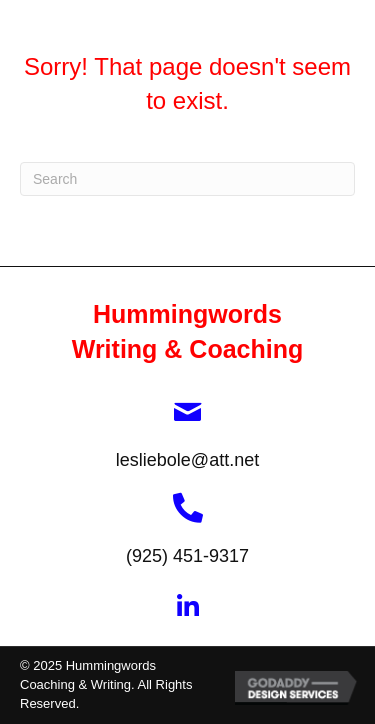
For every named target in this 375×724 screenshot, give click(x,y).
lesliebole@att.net (187, 460)
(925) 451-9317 (187, 556)
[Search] (187, 179)
